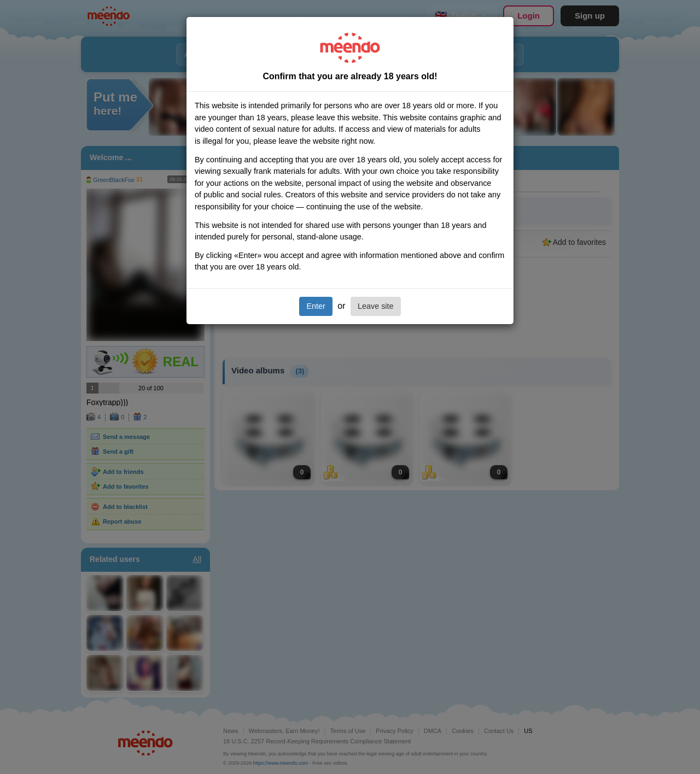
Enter (316, 306)
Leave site (376, 306)
